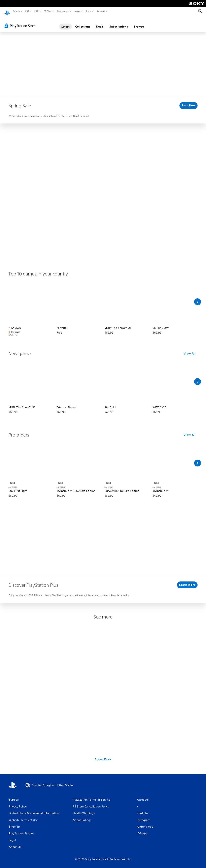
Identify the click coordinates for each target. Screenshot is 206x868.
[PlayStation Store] (21, 22)
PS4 (36, 11)
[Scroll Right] (198, 298)
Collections (83, 23)
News (77, 11)
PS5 (27, 11)
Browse (139, 23)
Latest (65, 23)
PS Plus (47, 11)
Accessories (63, 11)
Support (100, 11)
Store (88, 11)
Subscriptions (119, 23)
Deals (100, 23)
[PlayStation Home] (7, 11)
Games (16, 11)
